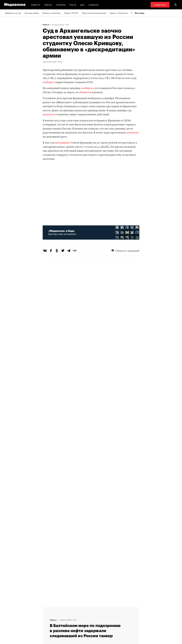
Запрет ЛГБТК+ (71, 13)
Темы (46, 624)
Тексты (73, 5)
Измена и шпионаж (51, 13)
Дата (82, 5)
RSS (82, 608)
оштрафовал (63, 143)
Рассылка (83, 614)
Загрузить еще (91, 523)
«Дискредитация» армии (53, 61)
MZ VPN (82, 619)
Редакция (48, 608)
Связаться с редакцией (125, 250)
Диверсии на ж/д (13, 13)
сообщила (87, 88)
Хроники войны (32, 13)
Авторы (47, 619)
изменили (132, 133)
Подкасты (94, 5)
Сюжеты (48, 5)
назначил (49, 115)
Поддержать (160, 5)
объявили (85, 92)
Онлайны (61, 5)
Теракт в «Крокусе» (119, 13)
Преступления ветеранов (94, 13)
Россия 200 (84, 624)
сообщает (49, 82)
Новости (36, 5)
